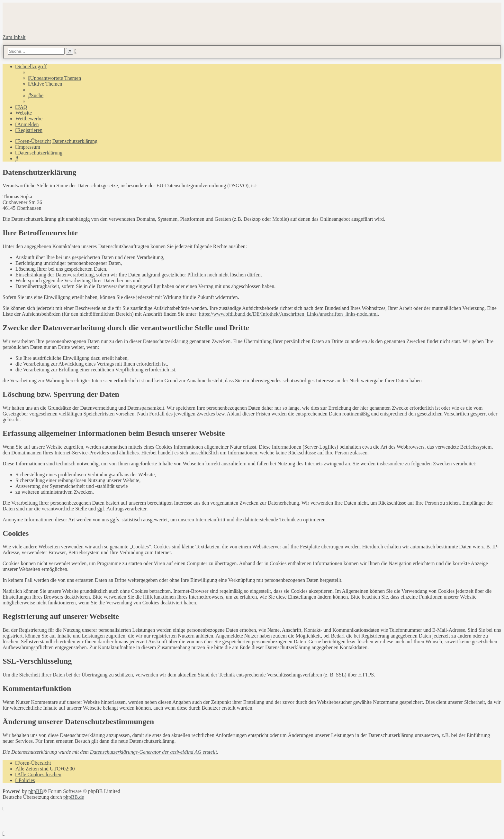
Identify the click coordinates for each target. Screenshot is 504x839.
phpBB (36, 791)
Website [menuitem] (24, 113)
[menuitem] (55, 78)
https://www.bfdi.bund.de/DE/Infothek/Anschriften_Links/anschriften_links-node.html (288, 314)
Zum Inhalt (14, 37)
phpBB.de (74, 797)
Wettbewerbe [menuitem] (29, 119)
